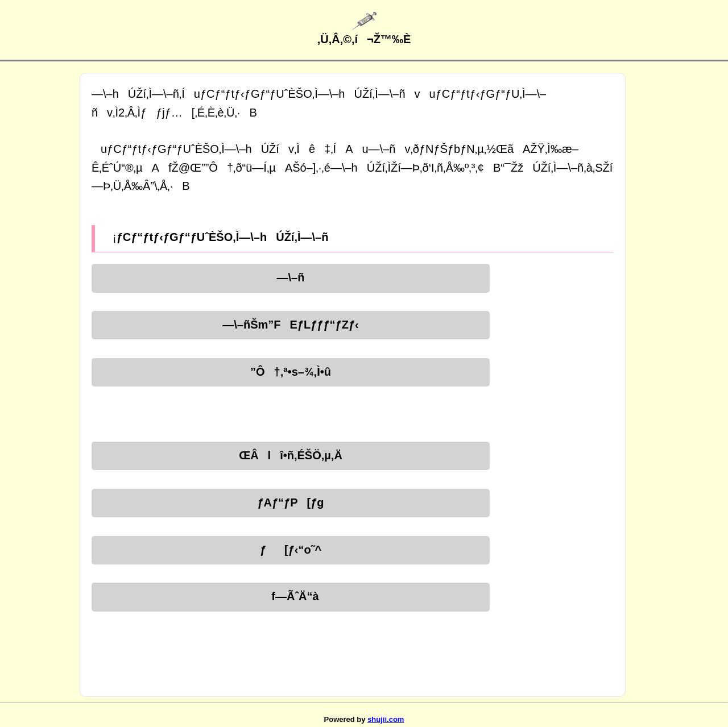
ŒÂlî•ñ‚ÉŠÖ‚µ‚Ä (291, 455)
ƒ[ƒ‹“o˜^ (291, 550)
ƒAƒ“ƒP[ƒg (290, 502)
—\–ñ (291, 277)
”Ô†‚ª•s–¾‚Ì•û (291, 372)
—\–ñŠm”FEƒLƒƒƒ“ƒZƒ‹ (290, 325)
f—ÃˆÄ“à (290, 596)
